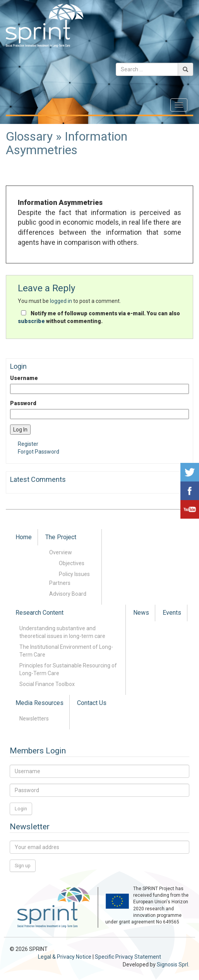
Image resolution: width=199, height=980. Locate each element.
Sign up (23, 866)
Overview (61, 552)
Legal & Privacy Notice (65, 957)
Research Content (39, 613)
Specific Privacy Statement (128, 957)
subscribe (31, 321)
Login (21, 809)
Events (172, 613)
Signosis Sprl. (173, 965)
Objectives (72, 563)
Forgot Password (39, 452)
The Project (61, 537)
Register (28, 444)
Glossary (29, 136)
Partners (60, 583)
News (141, 613)
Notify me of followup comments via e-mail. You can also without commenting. (99, 317)
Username (24, 378)
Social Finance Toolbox (47, 684)
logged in (61, 301)
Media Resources (39, 703)
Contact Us (92, 703)
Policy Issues (74, 574)
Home (24, 537)
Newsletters (34, 719)
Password (23, 403)
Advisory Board (68, 594)
